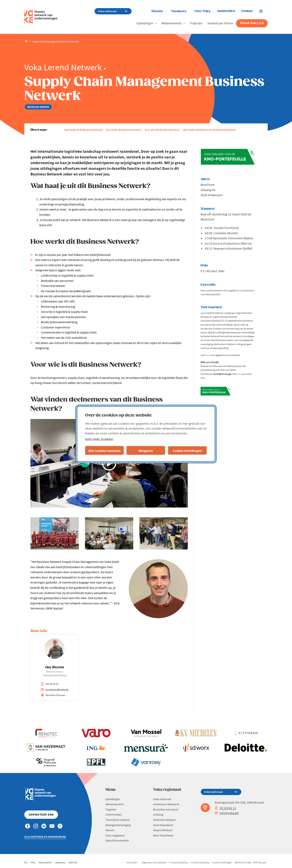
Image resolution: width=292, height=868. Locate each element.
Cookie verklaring (200, 862)
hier (208, 355)
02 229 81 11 (225, 808)
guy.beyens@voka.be (55, 689)
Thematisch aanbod (118, 820)
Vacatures (179, 11)
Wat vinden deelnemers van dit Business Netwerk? (210, 130)
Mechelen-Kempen (164, 820)
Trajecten (196, 23)
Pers (33, 862)
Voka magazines (115, 835)
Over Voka (202, 11)
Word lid (73, 862)
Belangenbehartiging (118, 825)
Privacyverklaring (179, 862)
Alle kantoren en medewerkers (45, 837)
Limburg (158, 815)
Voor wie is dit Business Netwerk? (162, 130)
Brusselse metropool (166, 809)
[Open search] (263, 11)
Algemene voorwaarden (154, 862)
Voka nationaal (162, 799)
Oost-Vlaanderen (163, 825)
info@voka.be (227, 813)
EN (26, 862)
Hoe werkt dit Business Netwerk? (124, 130)
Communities (114, 815)
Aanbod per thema (220, 23)
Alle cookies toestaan (104, 450)
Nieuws (157, 11)
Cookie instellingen (222, 862)
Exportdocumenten (117, 840)
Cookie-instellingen (187, 450)
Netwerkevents (172, 23)
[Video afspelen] (109, 463)
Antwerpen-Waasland (166, 804)
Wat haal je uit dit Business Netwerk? (84, 130)
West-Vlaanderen (163, 835)
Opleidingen (145, 23)
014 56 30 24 (49, 684)
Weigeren (146, 450)
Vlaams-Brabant (163, 830)
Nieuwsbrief (45, 862)
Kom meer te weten (99, 439)
